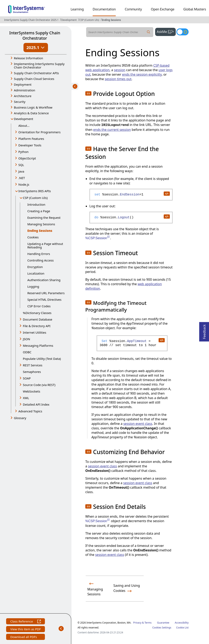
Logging (33, 286)
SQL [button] (21, 165)
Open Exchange (163, 9)
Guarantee (163, 623)
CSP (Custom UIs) (89, 20)
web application (97, 70)
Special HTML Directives (44, 300)
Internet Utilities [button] (34, 332)
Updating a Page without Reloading (45, 245)
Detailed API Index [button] (36, 404)
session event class (138, 424)
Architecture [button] (23, 96)
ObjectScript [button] (27, 158)
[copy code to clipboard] (167, 193)
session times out (118, 79)
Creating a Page (39, 211)
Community (133, 9)
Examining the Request (44, 218)
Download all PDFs (24, 637)
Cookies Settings (162, 628)
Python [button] (23, 152)
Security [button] (20, 102)
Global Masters (195, 9)
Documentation (104, 9)
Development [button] (24, 119)
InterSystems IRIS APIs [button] (35, 191)
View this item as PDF (25, 630)
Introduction (36, 204)
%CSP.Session (98, 238)
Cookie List (182, 628)
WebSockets (32, 391)
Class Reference (25, 622)
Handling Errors (39, 254)
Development (69, 20)
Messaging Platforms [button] (38, 346)
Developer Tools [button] (30, 145)
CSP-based (161, 65)
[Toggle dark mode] (182, 32)
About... (24, 126)
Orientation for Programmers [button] (39, 132)
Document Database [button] (38, 319)
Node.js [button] (24, 184)
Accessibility (182, 623)
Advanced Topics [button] (30, 411)
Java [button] (21, 171)
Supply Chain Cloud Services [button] (34, 79)
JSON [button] (26, 339)
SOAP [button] (27, 378)
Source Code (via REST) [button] (39, 385)
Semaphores (32, 372)
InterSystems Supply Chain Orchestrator (35, 35)
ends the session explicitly (142, 74)
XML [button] (26, 398)
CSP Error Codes (39, 306)
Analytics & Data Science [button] (31, 113)
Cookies (33, 237)
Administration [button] (24, 90)
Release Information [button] (28, 58)
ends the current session (112, 130)
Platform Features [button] (31, 139)
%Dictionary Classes (37, 313)
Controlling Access (41, 260)
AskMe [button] (166, 31)
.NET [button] (22, 178)
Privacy (137, 623)
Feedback (204, 330)
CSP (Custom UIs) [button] (35, 198)
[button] (88, 93)
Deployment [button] (23, 84)
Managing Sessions (41, 224)
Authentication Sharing (44, 280)
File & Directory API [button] (37, 326)
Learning (77, 9)
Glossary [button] (20, 418)
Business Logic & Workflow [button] (33, 107)
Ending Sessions (111, 20)
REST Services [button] (33, 365)
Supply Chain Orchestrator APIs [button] (36, 73)
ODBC (27, 352)
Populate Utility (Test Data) (42, 359)
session (120, 70)
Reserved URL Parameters (46, 293)
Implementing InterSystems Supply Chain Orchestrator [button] (39, 66)
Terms (148, 623)
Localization (36, 273)
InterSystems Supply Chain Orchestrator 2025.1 (31, 20)
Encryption (35, 267)
